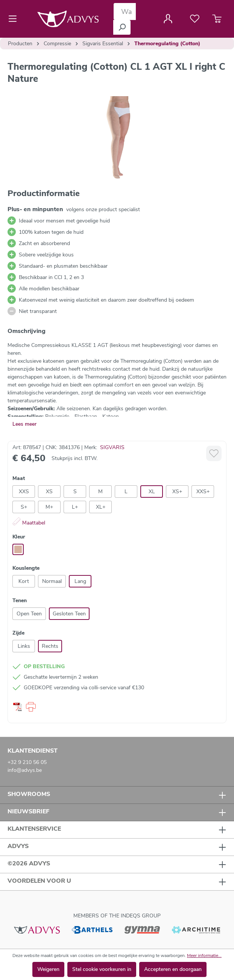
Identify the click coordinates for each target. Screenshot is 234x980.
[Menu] (15, 19)
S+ (24, 507)
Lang (80, 581)
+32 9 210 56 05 (27, 762)
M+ (49, 507)
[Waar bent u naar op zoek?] (125, 12)
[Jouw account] (168, 19)
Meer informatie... (204, 955)
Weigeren (48, 969)
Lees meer (24, 424)
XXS (24, 492)
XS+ (177, 492)
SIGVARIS (112, 447)
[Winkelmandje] (217, 19)
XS (49, 492)
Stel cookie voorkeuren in (102, 969)
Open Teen (29, 614)
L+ (75, 507)
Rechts (50, 646)
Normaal (52, 581)
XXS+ (203, 492)
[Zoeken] (122, 27)
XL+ (101, 507)
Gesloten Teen (69, 614)
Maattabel (29, 523)
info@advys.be (25, 770)
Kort (24, 581)
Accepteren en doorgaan (173, 969)
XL (152, 492)
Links (24, 646)
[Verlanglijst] (195, 19)
